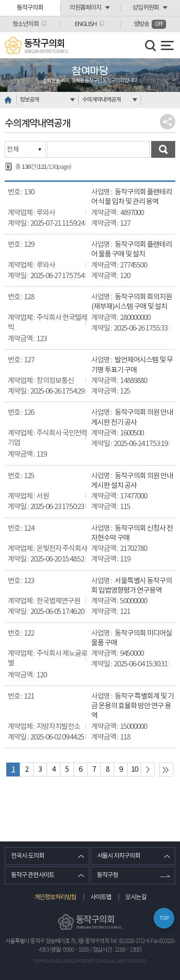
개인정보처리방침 (55, 897)
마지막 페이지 (166, 770)
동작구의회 (30, 8)
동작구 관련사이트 (33, 875)
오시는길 (136, 897)
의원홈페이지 (85, 8)
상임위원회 (146, 8)
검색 (163, 149)
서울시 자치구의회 (119, 856)
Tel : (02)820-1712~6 (130, 941)
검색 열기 (151, 46)
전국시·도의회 (28, 856)
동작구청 (108, 875)
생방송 (150, 24)
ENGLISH (86, 24)
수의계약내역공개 (101, 100)
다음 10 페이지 (148, 770)
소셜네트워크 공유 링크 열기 (168, 122)
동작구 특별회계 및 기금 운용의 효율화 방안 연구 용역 (132, 706)
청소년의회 (26, 24)
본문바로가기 (0, 0)
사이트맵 (101, 897)
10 (134, 770)
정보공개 (29, 100)
